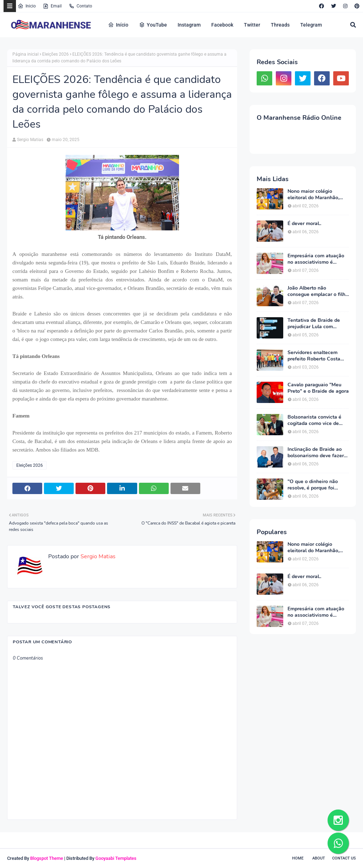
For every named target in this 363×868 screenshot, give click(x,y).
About (319, 858)
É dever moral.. (304, 224)
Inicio (27, 6)
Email (52, 6)
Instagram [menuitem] (189, 25)
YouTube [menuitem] (153, 25)
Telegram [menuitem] (311, 25)
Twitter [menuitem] (252, 25)
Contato (80, 6)
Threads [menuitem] (280, 25)
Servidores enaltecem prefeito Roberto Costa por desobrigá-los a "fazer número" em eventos (317, 356)
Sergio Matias (30, 140)
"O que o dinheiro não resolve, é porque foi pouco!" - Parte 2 (313, 485)
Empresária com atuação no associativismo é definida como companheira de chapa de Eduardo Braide (317, 259)
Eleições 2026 (55, 54)
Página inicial (26, 54)
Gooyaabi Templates (116, 858)
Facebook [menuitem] (222, 25)
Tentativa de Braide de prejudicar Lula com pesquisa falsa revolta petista (314, 324)
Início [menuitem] (118, 25)
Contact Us (344, 858)
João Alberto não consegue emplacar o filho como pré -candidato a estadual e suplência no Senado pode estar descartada (318, 291)
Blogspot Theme (47, 858)
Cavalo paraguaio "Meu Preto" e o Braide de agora (318, 388)
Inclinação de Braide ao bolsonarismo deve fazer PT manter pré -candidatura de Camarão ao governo (316, 453)
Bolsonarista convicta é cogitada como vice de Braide (314, 420)
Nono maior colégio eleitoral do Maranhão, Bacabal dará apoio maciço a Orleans (313, 195)
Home (298, 858)
